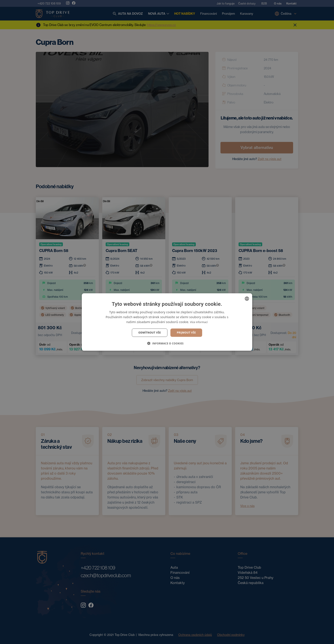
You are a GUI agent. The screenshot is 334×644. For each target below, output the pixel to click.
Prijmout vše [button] (186, 333)
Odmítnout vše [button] (150, 333)
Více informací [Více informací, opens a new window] (199, 322)
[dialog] (167, 322)
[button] (167, 343)
